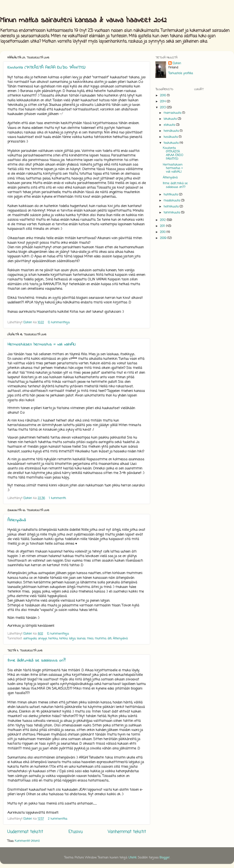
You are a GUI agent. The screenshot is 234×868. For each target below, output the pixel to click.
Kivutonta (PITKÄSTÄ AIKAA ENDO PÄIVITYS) (46, 68)
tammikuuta (172, 213)
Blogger (165, 858)
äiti (109, 639)
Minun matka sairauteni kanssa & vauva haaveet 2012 (83, 20)
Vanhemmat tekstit (127, 832)
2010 (163, 232)
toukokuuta (172, 143)
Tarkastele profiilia (181, 73)
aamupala (30, 639)
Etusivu (75, 832)
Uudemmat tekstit (25, 832)
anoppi (42, 639)
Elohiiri (177, 63)
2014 (163, 102)
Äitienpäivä (17, 520)
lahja (72, 639)
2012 (163, 220)
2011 (163, 226)
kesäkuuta (171, 137)
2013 (163, 108)
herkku (53, 639)
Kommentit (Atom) (27, 841)
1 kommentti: (58, 498)
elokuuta (170, 125)
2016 (163, 96)
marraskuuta (173, 113)
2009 (164, 238)
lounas (81, 639)
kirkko (63, 639)
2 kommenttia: (58, 819)
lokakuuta (171, 119)
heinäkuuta (172, 131)
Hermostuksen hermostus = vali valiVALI (42, 345)
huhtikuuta (171, 195)
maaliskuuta (172, 201)
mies (90, 639)
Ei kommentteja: (59, 322)
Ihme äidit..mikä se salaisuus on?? (36, 661)
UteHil (132, 858)
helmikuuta (172, 207)
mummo (100, 639)
